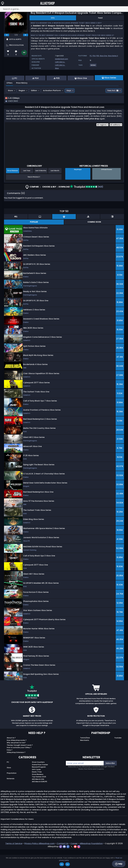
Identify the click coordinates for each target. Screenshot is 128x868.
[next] (26, 35)
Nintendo (11, 797)
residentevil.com (61, 59)
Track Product (34, 196)
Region (22, 104)
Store (10, 104)
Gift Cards (36, 788)
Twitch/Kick (85, 756)
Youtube (118, 756)
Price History (22, 96)
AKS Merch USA (38, 798)
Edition (34, 104)
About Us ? (11, 756)
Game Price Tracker (40, 783)
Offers (9, 96)
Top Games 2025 (39, 795)
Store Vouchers (38, 781)
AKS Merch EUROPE (39, 800)
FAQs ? (10, 769)
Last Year (27, 189)
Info (53, 18)
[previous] (7, 35)
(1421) (86, 206)
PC (91, 56)
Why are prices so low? (16, 761)
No (68, 864)
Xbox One (103, 56)
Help (119, 864)
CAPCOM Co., (60, 62)
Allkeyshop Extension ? (16, 771)
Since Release (13, 189)
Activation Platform (52, 104)
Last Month (55, 189)
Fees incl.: (113, 104)
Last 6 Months (41, 189)
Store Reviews (38, 793)
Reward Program (39, 786)
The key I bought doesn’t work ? (20, 764)
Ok (62, 864)
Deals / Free (37, 791)
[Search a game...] (64, 9)
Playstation (12, 792)
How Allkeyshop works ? (17, 759)
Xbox (57, 68)
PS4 (94, 56)
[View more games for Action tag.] (93, 66)
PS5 (98, 56)
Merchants (85, 759)
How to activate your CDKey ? (19, 766)
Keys (69, 104)
